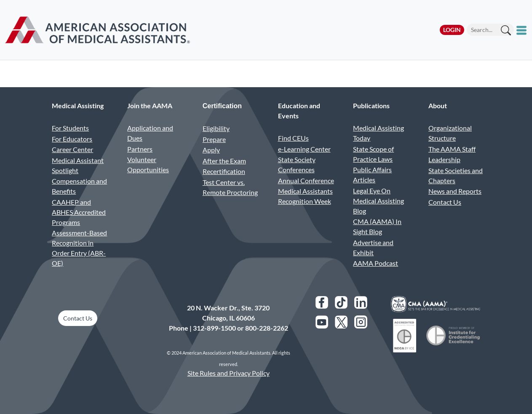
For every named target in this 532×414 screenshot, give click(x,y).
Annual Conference (306, 180)
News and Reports (455, 191)
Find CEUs (293, 138)
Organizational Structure (450, 133)
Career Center (72, 149)
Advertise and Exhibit (373, 247)
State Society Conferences (297, 164)
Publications (371, 106)
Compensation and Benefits (79, 186)
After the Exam (224, 161)
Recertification (224, 171)
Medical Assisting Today (378, 133)
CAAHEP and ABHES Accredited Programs (79, 212)
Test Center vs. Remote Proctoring (230, 187)
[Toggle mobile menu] (523, 30)
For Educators (72, 139)
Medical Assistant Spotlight (78, 165)
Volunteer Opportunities (148, 164)
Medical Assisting (78, 106)
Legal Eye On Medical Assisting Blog (378, 201)
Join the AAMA (150, 106)
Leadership (444, 159)
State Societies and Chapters (456, 175)
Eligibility (216, 128)
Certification (222, 106)
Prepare (214, 139)
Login (452, 30)
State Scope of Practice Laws (373, 154)
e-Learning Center (304, 149)
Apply (211, 150)
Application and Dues (150, 133)
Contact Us (445, 202)
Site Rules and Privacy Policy (229, 373)
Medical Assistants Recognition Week (305, 196)
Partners (140, 149)
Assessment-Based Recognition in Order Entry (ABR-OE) (79, 248)
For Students (70, 128)
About (438, 106)
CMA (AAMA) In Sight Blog (377, 226)
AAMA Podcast (376, 263)
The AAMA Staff (452, 149)
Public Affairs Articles (372, 175)
